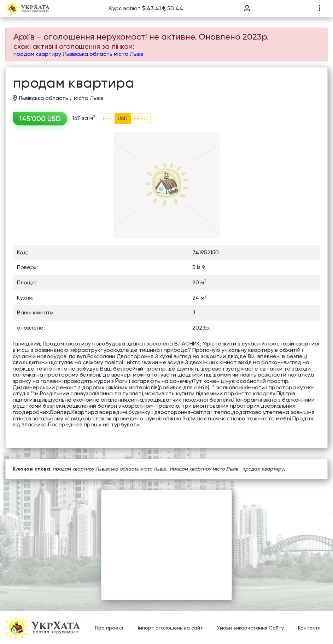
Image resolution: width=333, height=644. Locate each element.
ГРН (107, 118)
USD (123, 118)
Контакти (309, 628)
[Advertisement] (166, 540)
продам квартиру (263, 469)
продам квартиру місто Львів (204, 469)
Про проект (109, 628)
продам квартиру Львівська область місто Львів (78, 54)
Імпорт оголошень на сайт (170, 628)
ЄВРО (141, 118)
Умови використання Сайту (250, 628)
